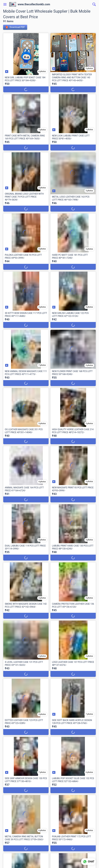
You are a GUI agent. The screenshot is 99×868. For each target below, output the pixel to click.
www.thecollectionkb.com (34, 4)
